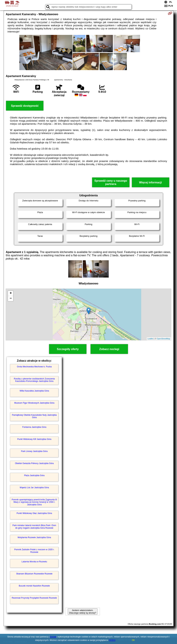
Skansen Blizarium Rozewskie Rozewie (34, 574)
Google (53, 637)
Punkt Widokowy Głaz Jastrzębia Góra (34, 513)
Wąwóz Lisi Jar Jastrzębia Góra (34, 488)
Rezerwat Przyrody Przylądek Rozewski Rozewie (34, 598)
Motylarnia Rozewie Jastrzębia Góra (34, 537)
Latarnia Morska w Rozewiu (34, 562)
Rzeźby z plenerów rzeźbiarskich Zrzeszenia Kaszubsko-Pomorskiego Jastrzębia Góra (34, 380)
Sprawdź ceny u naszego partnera (111, 182)
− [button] (11, 299)
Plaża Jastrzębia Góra (34, 475)
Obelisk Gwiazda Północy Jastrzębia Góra (34, 463)
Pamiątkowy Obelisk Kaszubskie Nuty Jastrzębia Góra (34, 416)
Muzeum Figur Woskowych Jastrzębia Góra (34, 403)
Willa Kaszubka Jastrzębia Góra (34, 391)
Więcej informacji (150, 182)
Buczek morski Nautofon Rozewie (34, 586)
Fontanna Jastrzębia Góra (34, 427)
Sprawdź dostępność (25, 106)
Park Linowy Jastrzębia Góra (34, 451)
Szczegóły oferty (68, 349)
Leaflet (150, 339)
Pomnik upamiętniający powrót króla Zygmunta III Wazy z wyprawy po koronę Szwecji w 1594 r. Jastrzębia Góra (34, 502)
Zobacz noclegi (109, 349)
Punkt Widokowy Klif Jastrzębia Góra (34, 439)
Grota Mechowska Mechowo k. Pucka (34, 367)
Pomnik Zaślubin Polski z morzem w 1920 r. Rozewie (34, 551)
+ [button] (11, 293)
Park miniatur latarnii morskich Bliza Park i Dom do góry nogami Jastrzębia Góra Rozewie (34, 527)
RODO (112, 640)
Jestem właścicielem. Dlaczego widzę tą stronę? (83, 612)
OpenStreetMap (164, 339)
